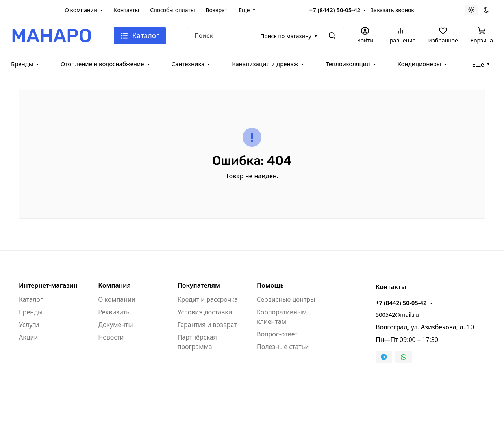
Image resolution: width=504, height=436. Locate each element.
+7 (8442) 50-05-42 (335, 10)
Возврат (217, 10)
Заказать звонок (392, 10)
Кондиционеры (419, 64)
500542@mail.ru (397, 315)
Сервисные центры (286, 299)
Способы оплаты (172, 10)
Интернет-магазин (48, 285)
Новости (111, 337)
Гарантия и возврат (207, 325)
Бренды (22, 64)
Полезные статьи (283, 347)
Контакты (126, 10)
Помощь (270, 285)
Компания (114, 285)
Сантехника (188, 64)
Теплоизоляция (348, 64)
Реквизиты (114, 312)
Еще (244, 10)
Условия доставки (205, 312)
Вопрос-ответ (277, 334)
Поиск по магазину (286, 36)
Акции (28, 337)
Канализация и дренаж (265, 64)
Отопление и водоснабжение (102, 64)
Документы (115, 325)
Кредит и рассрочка (208, 299)
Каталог (31, 299)
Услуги (29, 325)
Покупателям (199, 285)
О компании (81, 10)
